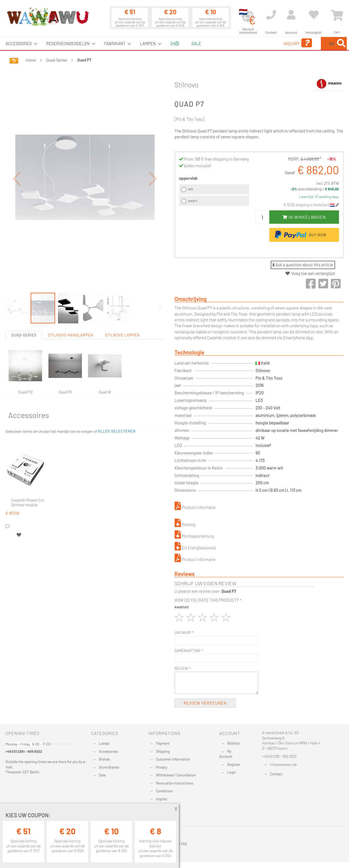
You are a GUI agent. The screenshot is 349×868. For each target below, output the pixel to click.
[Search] (341, 44)
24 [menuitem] (174, 43)
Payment (163, 743)
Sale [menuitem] (196, 43)
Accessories (108, 751)
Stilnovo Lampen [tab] (122, 309)
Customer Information (173, 759)
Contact (276, 774)
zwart (193, 201)
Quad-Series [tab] (24, 309)
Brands (104, 759)
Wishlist (233, 743)
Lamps (104, 743)
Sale (102, 775)
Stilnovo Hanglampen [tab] (71, 309)
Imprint (162, 799)
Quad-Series (57, 60)
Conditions (164, 791)
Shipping (163, 751)
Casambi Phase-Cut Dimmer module (28, 477)
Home (31, 60)
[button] (17, 165)
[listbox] (214, 196)
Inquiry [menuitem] (254, 43)
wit (191, 189)
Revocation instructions (175, 783)
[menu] (174, 44)
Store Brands (109, 767)
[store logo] (48, 17)
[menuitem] (20, 44)
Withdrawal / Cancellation (176, 775)
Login (231, 772)
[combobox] (306, 44)
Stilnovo (187, 85)
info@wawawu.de (283, 764)
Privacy (162, 767)
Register (234, 764)
